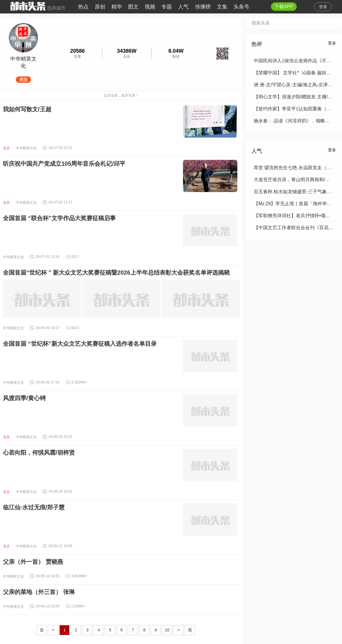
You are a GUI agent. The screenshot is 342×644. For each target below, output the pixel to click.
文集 (222, 7)
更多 (332, 43)
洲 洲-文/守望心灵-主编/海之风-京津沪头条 (298, 85)
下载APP (284, 7)
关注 (23, 80)
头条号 (241, 7)
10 (167, 630)
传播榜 (203, 7)
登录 (323, 7)
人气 (183, 7)
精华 (117, 7)
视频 (150, 7)
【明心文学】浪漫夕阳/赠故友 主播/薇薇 (295, 97)
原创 (100, 7)
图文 (133, 7)
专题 (167, 7)
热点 (83, 7)
